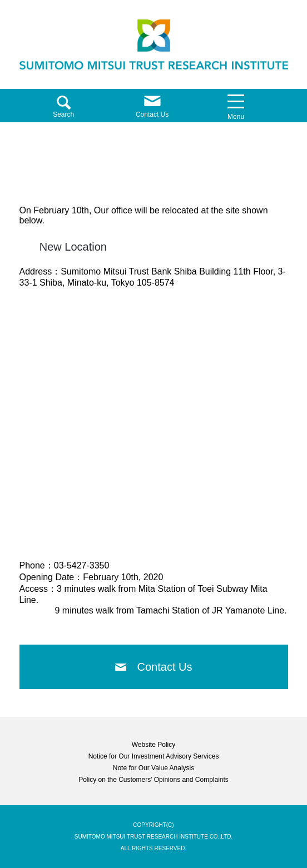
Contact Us (165, 667)
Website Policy (153, 745)
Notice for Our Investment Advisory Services (154, 756)
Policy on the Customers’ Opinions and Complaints (153, 780)
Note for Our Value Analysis (154, 768)
